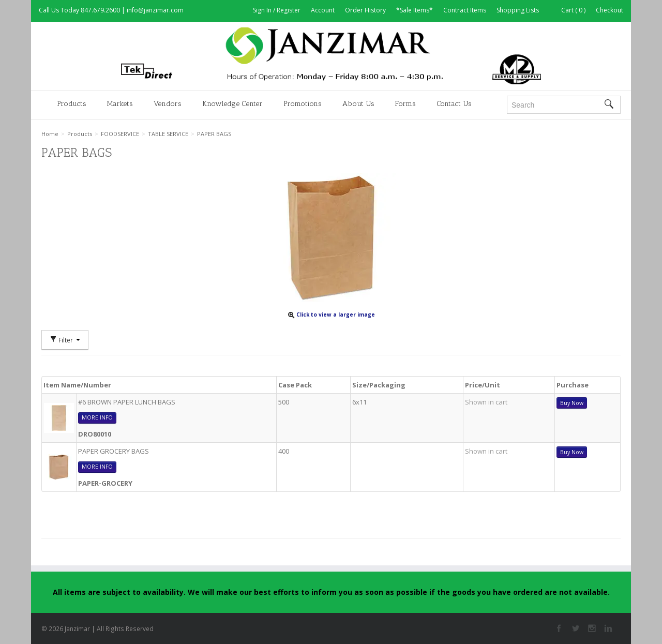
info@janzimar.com (155, 10)
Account (323, 10)
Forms (405, 104)
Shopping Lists (518, 10)
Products (72, 104)
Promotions (303, 104)
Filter (65, 340)
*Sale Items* (415, 10)
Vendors (168, 104)
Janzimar (331, 56)
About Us (358, 104)
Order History (365, 10)
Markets (120, 104)
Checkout (610, 10)
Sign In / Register (277, 10)
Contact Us (454, 104)
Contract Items (465, 10)
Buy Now (572, 403)
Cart (567, 10)
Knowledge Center (232, 104)
